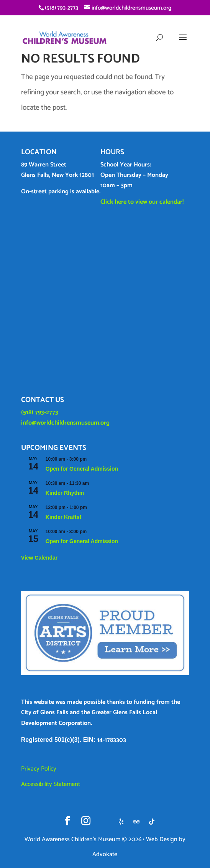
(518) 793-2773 (40, 413)
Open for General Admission (82, 469)
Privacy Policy (39, 769)
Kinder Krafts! (63, 517)
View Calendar (39, 558)
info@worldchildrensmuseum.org (65, 423)
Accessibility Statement (51, 784)
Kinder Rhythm (65, 493)
